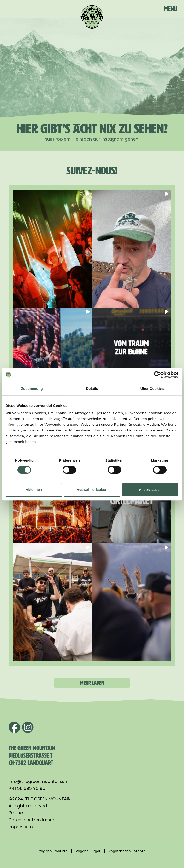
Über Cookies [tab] (152, 388)
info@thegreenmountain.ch (38, 781)
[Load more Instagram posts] (92, 683)
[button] (53, 249)
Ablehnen (34, 490)
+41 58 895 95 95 (27, 788)
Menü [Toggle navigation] (171, 9)
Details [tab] (92, 388)
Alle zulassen (150, 490)
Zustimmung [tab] (32, 388)
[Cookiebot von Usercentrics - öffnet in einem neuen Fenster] (158, 375)
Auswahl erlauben (92, 490)
